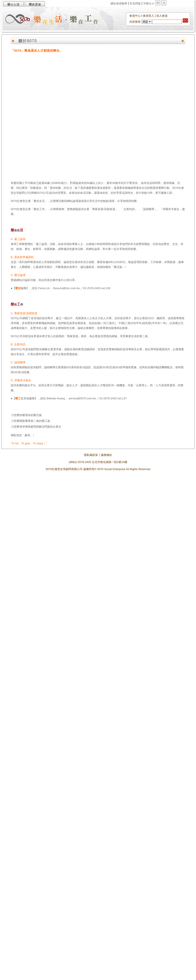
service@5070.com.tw (82, 398)
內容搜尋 (135, 22)
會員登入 (148, 16)
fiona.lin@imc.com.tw (67, 288)
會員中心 (135, 16)
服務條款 (106, 455)
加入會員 (162, 16)
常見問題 (135, 4)
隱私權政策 (91, 455)
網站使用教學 (119, 4)
